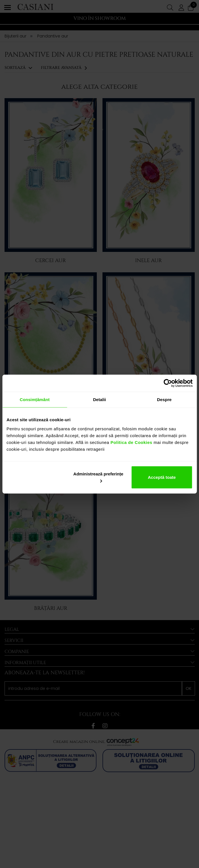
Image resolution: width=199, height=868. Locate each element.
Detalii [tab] (100, 400)
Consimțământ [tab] (34, 400)
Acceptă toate (162, 477)
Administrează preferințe (98, 477)
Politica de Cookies (131, 442)
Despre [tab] (164, 400)
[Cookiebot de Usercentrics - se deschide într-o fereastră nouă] (168, 383)
